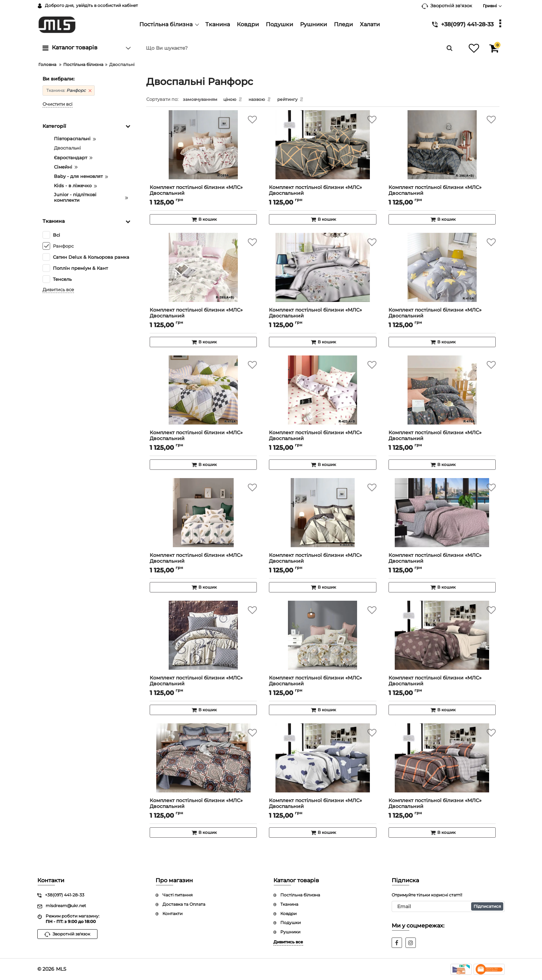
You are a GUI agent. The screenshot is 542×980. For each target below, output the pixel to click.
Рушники (290, 932)
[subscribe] (448, 906)
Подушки (291, 923)
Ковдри (288, 914)
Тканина (289, 904)
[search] (296, 48)
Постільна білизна (300, 895)
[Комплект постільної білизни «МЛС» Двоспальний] (203, 152)
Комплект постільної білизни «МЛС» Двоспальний (203, 195)
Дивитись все (58, 290)
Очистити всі (58, 104)
